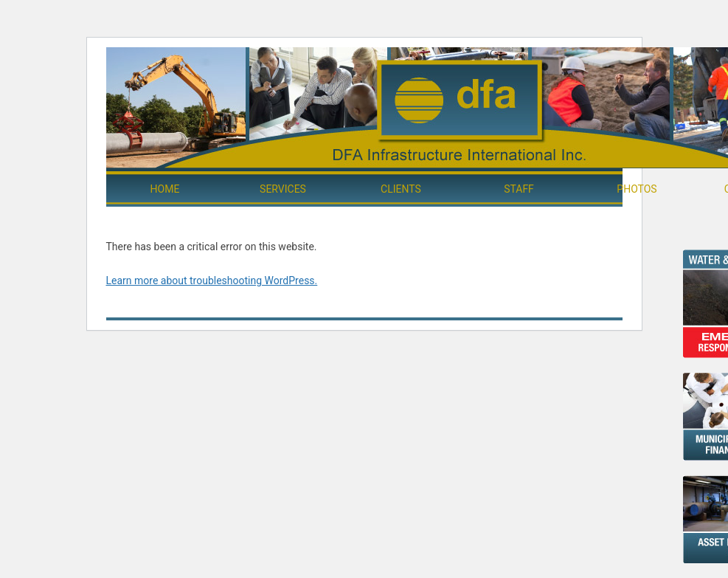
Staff (519, 189)
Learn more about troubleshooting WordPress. (212, 281)
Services (283, 189)
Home (165, 189)
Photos (637, 189)
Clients (401, 189)
